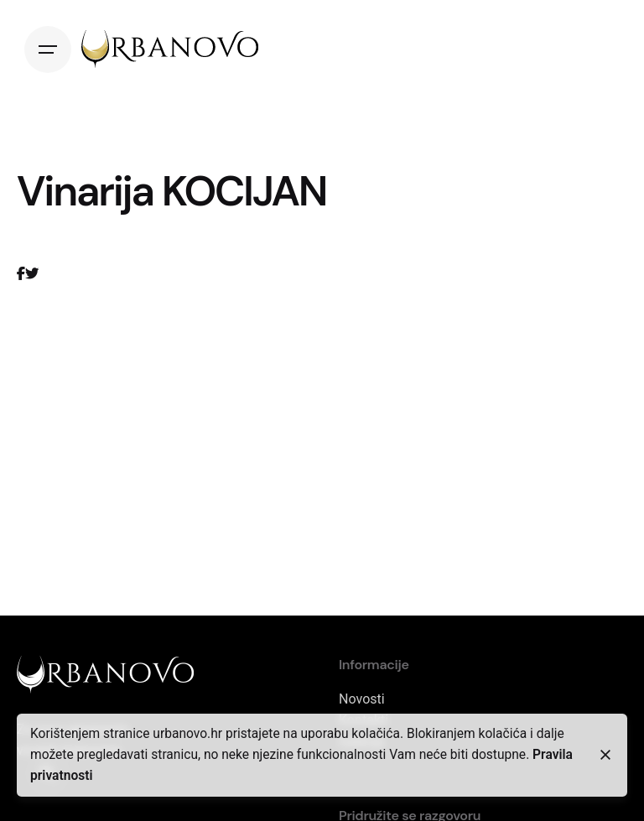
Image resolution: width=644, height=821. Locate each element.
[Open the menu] (48, 49)
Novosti (362, 699)
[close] (605, 755)
